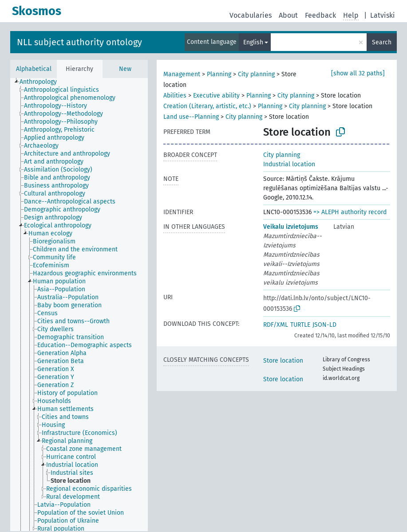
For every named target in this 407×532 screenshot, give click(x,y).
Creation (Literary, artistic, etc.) (207, 106)
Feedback (320, 15)
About (288, 15)
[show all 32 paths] (358, 73)
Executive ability (216, 96)
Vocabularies (251, 15)
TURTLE (300, 325)
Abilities (175, 96)
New (125, 69)
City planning (256, 74)
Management (182, 74)
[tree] (79, 305)
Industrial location (289, 164)
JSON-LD (324, 325)
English (253, 42)
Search (382, 42)
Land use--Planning (191, 117)
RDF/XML (276, 325)
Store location (283, 361)
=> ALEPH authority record (350, 212)
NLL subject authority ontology (79, 42)
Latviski (383, 15)
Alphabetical (34, 69)
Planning (219, 74)
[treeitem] (42, 82)
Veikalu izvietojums (291, 227)
